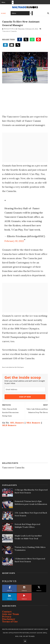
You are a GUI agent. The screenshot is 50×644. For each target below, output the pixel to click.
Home (3, 13)
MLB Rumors (9, 425)
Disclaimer (9, 619)
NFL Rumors (17, 423)
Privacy (7, 617)
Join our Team (11, 614)
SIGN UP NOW (25, 397)
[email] (25, 389)
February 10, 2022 (14, 241)
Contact (7, 612)
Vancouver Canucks (10, 31)
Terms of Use (10, 621)
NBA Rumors (33, 423)
